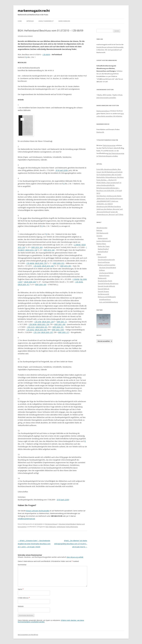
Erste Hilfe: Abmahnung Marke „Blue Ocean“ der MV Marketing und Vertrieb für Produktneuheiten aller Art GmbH (109, 172)
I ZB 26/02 (30, 330)
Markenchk (100, 132)
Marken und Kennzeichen (107, 265)
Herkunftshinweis (72, 527)
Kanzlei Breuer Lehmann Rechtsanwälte (110, 47)
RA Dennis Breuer (51, 524)
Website (21, 606)
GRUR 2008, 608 (30, 282)
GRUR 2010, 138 (31, 250)
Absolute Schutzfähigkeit (67, 524)
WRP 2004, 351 (58, 327)
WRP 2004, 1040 (58, 330)
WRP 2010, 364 (37, 247)
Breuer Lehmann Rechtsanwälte (38, 511)
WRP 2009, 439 (41, 285)
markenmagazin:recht (34, 11)
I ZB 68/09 (46, 54)
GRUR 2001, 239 (48, 322)
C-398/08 (77, 245)
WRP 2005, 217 (64, 332)
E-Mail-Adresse (24, 598)
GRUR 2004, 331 (41, 327)
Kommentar (22, 565)
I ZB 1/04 (37, 332)
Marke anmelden (64, 21)
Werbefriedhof (103, 252)
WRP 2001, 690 (60, 324)
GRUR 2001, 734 (43, 324)
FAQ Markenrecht (102, 233)
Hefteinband (61, 527)
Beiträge (99, 230)
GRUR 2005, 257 (47, 332)
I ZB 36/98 (33, 324)
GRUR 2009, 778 (41, 263)
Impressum (30, 21)
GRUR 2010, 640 (48, 266)
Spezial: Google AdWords (106, 286)
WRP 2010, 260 (49, 250)
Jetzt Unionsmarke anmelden (106, 98)
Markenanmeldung (103, 111)
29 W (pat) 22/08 (62, 170)
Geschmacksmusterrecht (106, 260)
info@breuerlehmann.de (26, 519)
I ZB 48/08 (30, 263)
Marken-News (101, 244)
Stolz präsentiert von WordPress (28, 635)
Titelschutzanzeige (109, 145)
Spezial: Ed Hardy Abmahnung (108, 283)
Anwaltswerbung (105, 299)
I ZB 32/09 (37, 266)
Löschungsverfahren (106, 273)
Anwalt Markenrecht (46, 21)
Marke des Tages (104, 246)
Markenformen (104, 276)
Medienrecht (102, 278)
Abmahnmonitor (102, 228)
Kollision (102, 270)
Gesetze (99, 236)
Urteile (99, 254)
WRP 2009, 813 (59, 263)
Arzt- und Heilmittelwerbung (108, 302)
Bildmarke (53, 527)
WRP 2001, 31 (62, 322)
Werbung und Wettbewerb (107, 297)
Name (21, 589)
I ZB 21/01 (31, 327)
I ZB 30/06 (79, 282)
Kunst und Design (104, 262)
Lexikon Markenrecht (104, 241)
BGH (47, 527)
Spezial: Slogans (103, 291)
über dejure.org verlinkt (75, 557)
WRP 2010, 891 (66, 266)
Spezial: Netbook (104, 289)
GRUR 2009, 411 (24, 285)
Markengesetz (103, 238)
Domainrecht (102, 257)
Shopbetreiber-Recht (105, 281)
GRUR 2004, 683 (41, 330)
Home (20, 21)
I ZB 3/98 (38, 322)
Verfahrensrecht (103, 294)
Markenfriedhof (103, 249)
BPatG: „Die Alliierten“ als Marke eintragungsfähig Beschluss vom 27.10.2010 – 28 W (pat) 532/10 (71, 544)
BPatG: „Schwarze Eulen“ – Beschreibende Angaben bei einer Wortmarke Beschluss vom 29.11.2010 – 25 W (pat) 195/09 (34, 544)
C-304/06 (76, 279)
